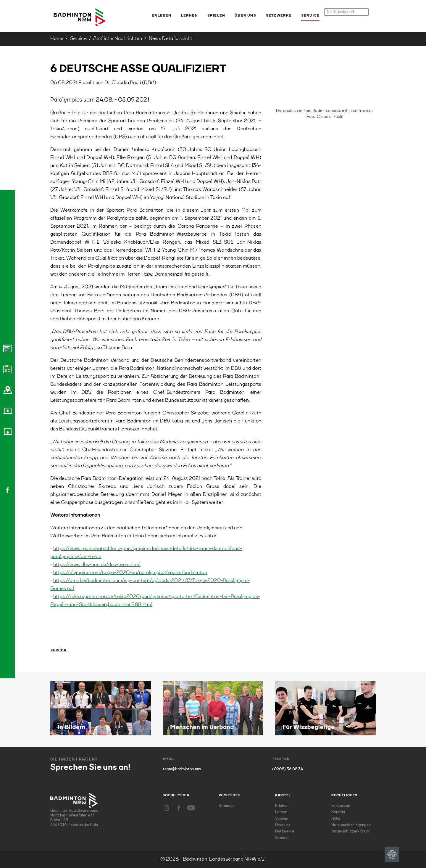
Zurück (59, 651)
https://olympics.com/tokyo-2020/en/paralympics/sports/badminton (130, 573)
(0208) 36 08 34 (288, 769)
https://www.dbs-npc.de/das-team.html (97, 565)
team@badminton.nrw (182, 769)
